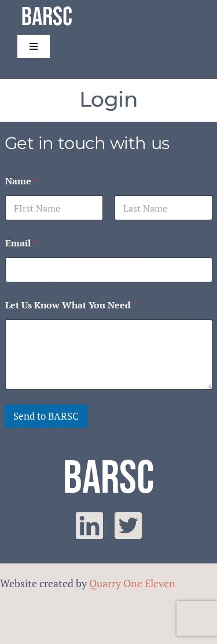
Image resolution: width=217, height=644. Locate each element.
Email (21, 243)
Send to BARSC (46, 416)
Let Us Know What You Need (71, 305)
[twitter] (128, 526)
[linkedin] (89, 526)
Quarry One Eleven (132, 583)
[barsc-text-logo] (47, 8)
